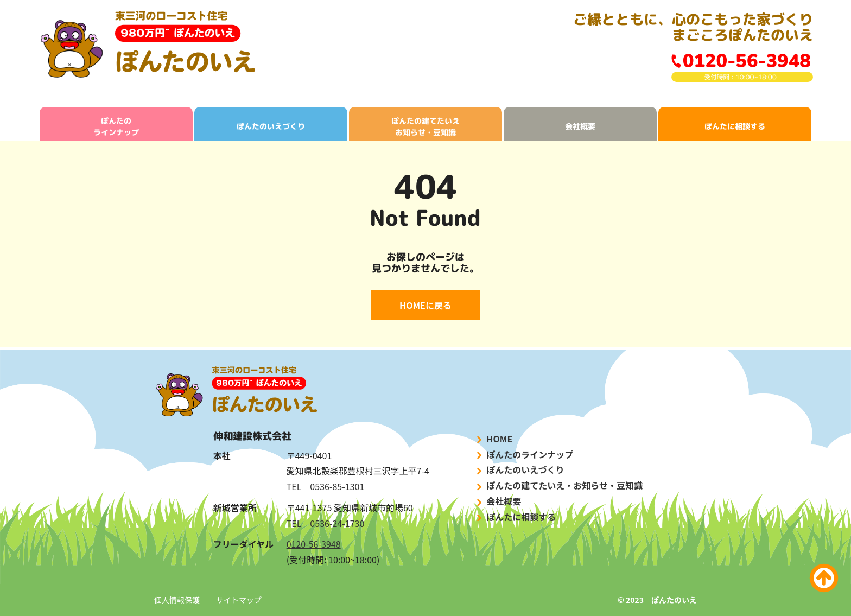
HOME (493, 439)
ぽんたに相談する (735, 126)
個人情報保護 (177, 600)
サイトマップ (239, 600)
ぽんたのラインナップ (116, 126)
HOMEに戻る (426, 305)
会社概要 (580, 126)
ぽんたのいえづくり (271, 126)
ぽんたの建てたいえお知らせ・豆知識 (426, 126)
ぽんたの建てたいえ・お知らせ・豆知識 (558, 485)
